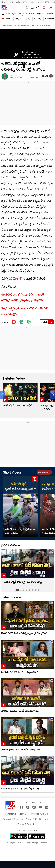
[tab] (17, 590)
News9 (5, 2)
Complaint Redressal (13, 819)
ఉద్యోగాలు (8, 19)
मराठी (25, 2)
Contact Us (11, 814)
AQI (38, 7)
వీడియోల (14, 278)
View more (44, 472)
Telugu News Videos (26, 25)
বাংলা (40, 2)
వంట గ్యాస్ (38, 19)
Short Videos (12, 472)
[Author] (5, 76)
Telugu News (8, 25)
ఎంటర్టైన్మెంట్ (23, 13)
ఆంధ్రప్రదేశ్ (41, 13)
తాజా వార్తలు (11, 13)
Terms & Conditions (27, 824)
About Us (23, 814)
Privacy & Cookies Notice (38, 819)
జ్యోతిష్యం (28, 19)
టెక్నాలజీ (18, 19)
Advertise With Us (39, 814)
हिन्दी (12, 2)
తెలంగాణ (50, 13)
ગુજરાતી (32, 2)
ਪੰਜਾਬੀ (47, 2)
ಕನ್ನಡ (18, 2)
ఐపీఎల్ (32, 13)
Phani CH (13, 75)
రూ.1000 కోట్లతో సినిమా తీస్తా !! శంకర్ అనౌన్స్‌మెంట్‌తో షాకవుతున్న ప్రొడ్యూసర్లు (23, 297)
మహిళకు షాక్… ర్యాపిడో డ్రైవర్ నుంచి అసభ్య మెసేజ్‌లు (20, 531)
